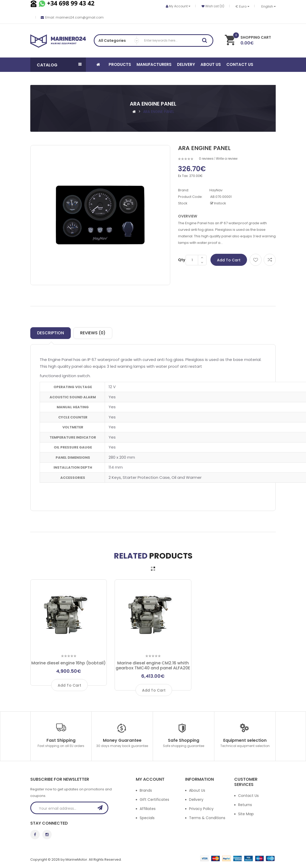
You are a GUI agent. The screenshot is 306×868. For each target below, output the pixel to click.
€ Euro (242, 6)
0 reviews (206, 159)
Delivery (196, 800)
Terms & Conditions (207, 818)
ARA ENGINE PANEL (159, 112)
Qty (182, 260)
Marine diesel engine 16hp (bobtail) (69, 663)
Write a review (227, 159)
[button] (58, 65)
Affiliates (148, 809)
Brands (146, 790)
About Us (197, 790)
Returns (245, 805)
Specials (147, 818)
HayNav (216, 190)
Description (51, 333)
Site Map (246, 814)
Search (206, 41)
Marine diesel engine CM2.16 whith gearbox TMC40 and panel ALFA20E (153, 665)
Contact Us (248, 796)
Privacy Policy (201, 809)
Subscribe (102, 808)
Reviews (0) (93, 333)
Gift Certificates (154, 800)
